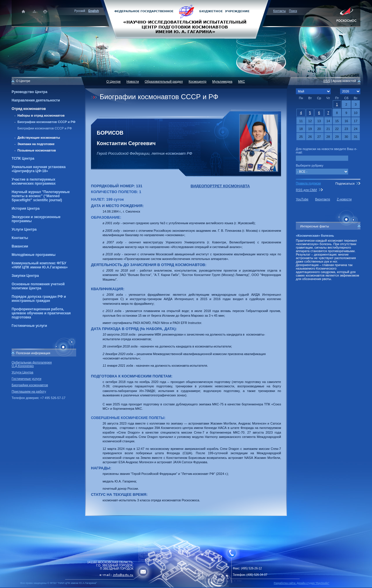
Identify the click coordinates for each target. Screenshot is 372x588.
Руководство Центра (29, 92)
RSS (327, 81)
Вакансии (20, 246)
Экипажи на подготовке (36, 144)
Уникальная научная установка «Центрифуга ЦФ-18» (39, 169)
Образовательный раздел (164, 81)
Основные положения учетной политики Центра (38, 286)
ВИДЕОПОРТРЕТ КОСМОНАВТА (220, 186)
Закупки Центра (25, 276)
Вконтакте (322, 199)
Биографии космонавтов (30, 385)
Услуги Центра (24, 229)
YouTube (302, 199)
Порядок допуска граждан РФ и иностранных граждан (39, 299)
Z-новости (344, 199)
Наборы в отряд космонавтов (41, 115)
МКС (241, 81)
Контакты (279, 11)
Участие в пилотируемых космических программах (34, 181)
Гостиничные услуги (29, 326)
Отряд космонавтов (29, 109)
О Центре (113, 81)
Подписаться (345, 183)
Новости (133, 81)
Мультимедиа (222, 81)
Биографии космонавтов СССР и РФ (46, 122)
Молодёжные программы (34, 255)
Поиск (293, 11)
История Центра (26, 209)
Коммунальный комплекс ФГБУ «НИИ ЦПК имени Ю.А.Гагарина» (40, 265)
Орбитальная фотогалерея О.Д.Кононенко (32, 364)
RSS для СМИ (306, 190)
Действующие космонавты (39, 138)
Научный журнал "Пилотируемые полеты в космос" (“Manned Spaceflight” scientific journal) (41, 196)
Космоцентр (197, 81)
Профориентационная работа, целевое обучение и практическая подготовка (41, 313)
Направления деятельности (36, 100)
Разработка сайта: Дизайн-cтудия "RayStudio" (302, 583)
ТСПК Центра (23, 158)
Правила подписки (308, 183)
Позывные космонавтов (37, 150)
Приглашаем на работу (29, 391)
